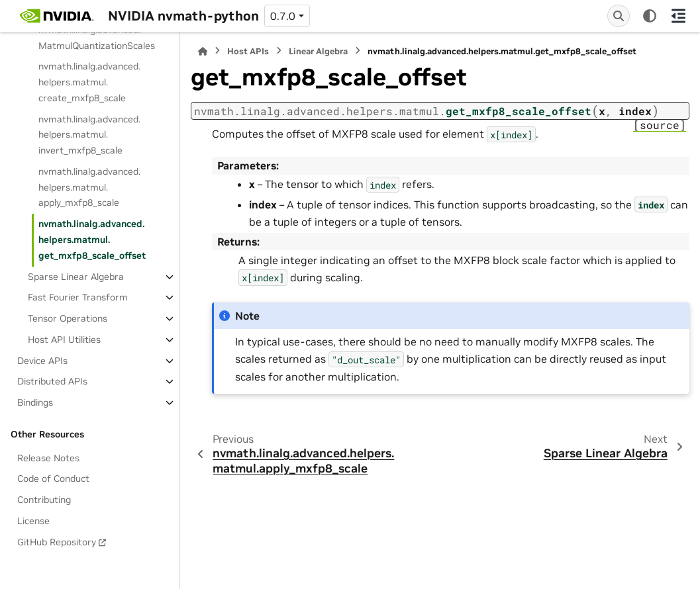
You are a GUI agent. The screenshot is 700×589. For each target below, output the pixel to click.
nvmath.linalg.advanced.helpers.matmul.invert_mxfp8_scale (89, 135)
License (33, 521)
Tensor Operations (68, 318)
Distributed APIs (52, 381)
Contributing (44, 500)
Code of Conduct (53, 478)
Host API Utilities (64, 340)
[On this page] (679, 16)
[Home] (203, 51)
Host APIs (248, 51)
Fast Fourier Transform (78, 297)
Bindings (35, 402)
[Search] (619, 16)
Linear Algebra (318, 51)
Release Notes (48, 458)
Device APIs (42, 361)
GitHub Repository (57, 542)
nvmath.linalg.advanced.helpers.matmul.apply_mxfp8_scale (89, 187)
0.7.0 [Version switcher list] (283, 16)
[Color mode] (650, 16)
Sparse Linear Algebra (76, 277)
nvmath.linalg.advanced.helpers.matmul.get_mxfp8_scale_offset (92, 240)
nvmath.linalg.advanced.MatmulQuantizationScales (97, 38)
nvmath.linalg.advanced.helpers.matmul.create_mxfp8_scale (89, 82)
